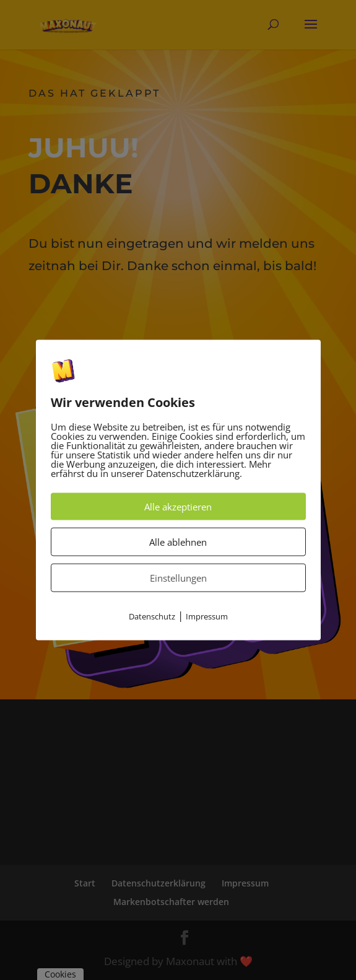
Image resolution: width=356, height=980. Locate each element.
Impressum (207, 616)
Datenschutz (152, 616)
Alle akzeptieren (178, 507)
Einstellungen (178, 578)
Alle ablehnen (178, 542)
